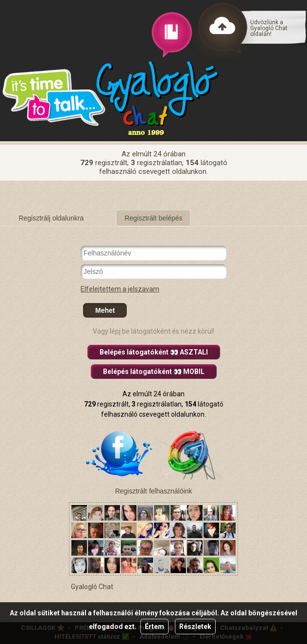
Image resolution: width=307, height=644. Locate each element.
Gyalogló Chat (92, 587)
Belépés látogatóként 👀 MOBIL (154, 372)
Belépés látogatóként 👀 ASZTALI (154, 352)
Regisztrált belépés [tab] (153, 218)
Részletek (195, 627)
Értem (154, 627)
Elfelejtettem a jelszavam (120, 289)
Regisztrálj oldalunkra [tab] (51, 218)
